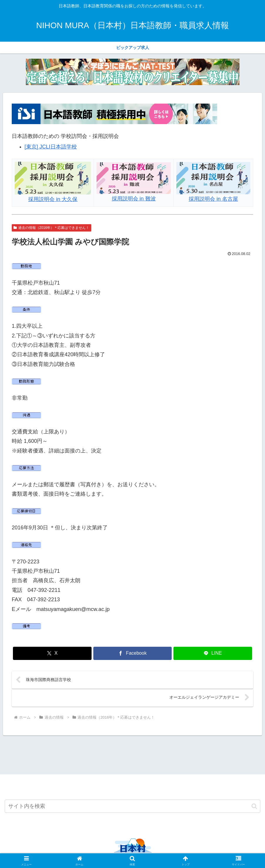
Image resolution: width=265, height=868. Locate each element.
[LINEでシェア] (213, 653)
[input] (132, 807)
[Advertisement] (132, 755)
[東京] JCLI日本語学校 (51, 147)
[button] (254, 807)
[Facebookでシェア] (132, 653)
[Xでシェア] (52, 653)
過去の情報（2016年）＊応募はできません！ (52, 228)
